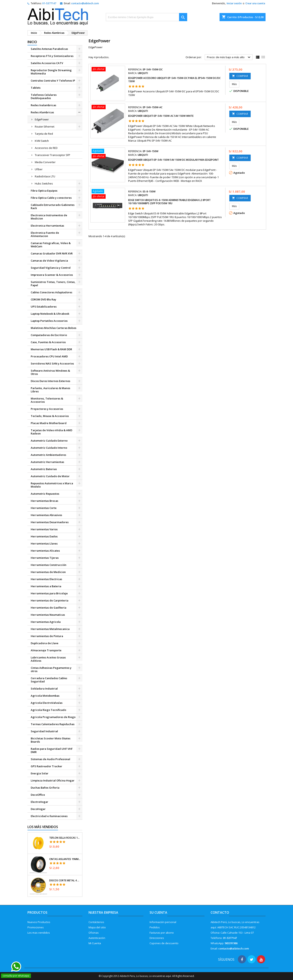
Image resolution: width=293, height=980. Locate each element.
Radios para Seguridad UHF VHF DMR (52, 750)
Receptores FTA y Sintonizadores (52, 56)
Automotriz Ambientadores (48, 455)
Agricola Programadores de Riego (53, 717)
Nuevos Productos (39, 922)
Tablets (36, 88)
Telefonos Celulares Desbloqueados (44, 96)
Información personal (163, 922)
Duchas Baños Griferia (45, 788)
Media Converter (45, 162)
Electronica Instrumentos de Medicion (49, 217)
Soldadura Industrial (44, 689)
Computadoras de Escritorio (49, 335)
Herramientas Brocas (44, 501)
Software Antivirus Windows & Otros (50, 372)
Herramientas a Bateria (46, 586)
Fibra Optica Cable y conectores (51, 198)
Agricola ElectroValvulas (47, 703)
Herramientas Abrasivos (46, 515)
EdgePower (42, 119)
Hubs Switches (44, 183)
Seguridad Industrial (44, 731)
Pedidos (155, 927)
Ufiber (39, 169)
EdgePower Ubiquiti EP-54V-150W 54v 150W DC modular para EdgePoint (173, 160)
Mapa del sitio (97, 927)
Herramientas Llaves (44, 543)
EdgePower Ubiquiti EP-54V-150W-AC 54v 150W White (161, 116)
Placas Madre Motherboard (49, 423)
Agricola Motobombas (45, 696)
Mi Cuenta (95, 943)
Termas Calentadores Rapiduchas (53, 724)
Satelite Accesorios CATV (47, 63)
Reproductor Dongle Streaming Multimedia (51, 72)
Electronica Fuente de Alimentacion (45, 234)
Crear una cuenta (255, 3)
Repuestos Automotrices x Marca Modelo (52, 485)
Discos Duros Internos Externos (50, 381)
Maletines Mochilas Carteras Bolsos (54, 328)
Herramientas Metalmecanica (50, 629)
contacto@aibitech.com (85, 3)
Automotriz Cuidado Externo (49, 441)
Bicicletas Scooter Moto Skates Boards (51, 740)
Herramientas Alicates (45, 551)
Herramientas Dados (44, 536)
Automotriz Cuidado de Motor (50, 476)
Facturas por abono (162, 933)
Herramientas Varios (44, 529)
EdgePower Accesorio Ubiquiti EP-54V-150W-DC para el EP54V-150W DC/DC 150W (174, 80)
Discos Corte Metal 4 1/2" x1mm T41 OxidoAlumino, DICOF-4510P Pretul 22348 (65, 881)
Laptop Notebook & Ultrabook (50, 314)
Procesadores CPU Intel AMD (49, 356)
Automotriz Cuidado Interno (49, 448)
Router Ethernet (45, 127)
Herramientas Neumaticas (48, 615)
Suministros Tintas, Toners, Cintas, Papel (53, 284)
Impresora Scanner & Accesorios (52, 275)
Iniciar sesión (234, 3)
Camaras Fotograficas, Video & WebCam (51, 245)
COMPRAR (240, 76)
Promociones (36, 927)
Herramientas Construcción (49, 565)
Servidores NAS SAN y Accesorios (52, 363)
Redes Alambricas (42, 112)
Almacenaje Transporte (46, 650)
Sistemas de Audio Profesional (50, 759)
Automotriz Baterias (44, 469)
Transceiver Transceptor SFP (52, 155)
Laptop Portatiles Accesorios (49, 321)
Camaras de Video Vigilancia (49, 261)
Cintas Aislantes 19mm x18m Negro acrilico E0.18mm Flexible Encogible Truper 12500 (65, 859)
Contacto (220, 912)
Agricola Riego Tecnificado (48, 710)
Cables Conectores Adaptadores (51, 292)
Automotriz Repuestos (45, 494)
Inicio (32, 42)
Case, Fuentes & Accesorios (48, 342)
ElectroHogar (39, 802)
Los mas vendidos (39, 933)
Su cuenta (158, 912)
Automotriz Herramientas (47, 462)
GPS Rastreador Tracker (46, 766)
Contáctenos (96, 922)
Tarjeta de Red (44, 134)
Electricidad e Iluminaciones (49, 816)
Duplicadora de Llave (45, 643)
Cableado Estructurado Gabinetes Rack (53, 206)
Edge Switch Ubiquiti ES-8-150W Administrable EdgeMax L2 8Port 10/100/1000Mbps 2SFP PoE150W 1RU (169, 202)
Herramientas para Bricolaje (49, 593)
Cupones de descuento (164, 943)
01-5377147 (49, 3)
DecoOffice (38, 795)
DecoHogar (38, 809)
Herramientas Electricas (46, 579)
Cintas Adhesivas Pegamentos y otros (51, 669)
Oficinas (94, 933)
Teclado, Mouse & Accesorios (50, 416)
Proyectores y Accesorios (47, 409)
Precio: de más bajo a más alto (229, 57)
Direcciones (157, 938)
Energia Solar (40, 773)
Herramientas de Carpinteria (50, 600)
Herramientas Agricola (46, 622)
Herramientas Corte (44, 508)
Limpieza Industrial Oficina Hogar (53, 780)
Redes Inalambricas (43, 105)
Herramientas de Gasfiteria (49, 608)
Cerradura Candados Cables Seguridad (49, 680)
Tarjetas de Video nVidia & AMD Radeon (51, 432)
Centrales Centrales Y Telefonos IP (53, 81)
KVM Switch (42, 141)
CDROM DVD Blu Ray (43, 299)
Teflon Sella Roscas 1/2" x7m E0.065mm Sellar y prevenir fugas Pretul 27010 (65, 838)
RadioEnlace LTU (45, 176)
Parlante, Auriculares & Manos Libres (50, 390)
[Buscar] (146, 17)
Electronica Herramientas (47, 226)
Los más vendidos (43, 827)
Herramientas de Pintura (47, 636)
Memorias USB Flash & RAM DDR (51, 349)
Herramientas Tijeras (45, 558)
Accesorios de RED (46, 148)
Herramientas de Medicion (48, 572)
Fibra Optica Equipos (44, 191)
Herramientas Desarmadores (50, 522)
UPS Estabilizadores (44, 307)
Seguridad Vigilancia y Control (51, 268)
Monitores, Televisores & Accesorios (47, 400)
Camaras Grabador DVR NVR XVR (52, 253)
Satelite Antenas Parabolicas (49, 49)
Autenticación (97, 938)
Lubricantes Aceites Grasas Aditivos (48, 659)
